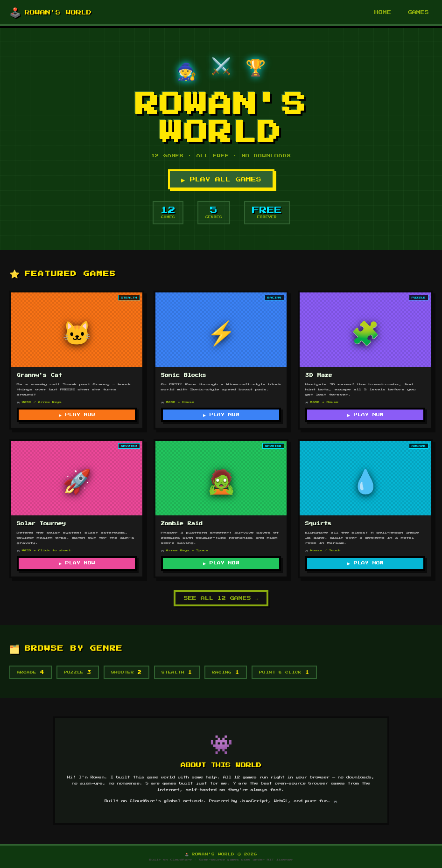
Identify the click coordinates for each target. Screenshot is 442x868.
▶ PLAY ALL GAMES (221, 179)
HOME (383, 12)
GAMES (418, 12)
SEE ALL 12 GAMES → (221, 598)
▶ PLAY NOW (77, 415)
